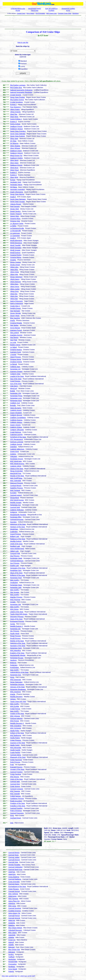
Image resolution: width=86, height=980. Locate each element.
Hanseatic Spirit (16, 182)
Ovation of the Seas (17, 714)
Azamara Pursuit (16, 330)
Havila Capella (15, 750)
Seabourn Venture (17, 129)
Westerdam (14, 529)
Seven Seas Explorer (18, 136)
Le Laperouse (15, 233)
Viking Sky (14, 294)
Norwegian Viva (16, 393)
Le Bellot (13, 226)
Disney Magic (15, 316)
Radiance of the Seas (18, 539)
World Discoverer (16, 243)
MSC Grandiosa (16, 726)
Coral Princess (15, 381)
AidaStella (12, 935)
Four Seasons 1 (16, 107)
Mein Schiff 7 (15, 670)
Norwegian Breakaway (18, 689)
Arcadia (13, 602)
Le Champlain (15, 236)
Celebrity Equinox (16, 420)
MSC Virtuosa (15, 716)
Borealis (13, 405)
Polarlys (11, 971)
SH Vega (13, 141)
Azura (12, 677)
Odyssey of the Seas (17, 687)
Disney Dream (15, 265)
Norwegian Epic (16, 675)
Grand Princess (16, 534)
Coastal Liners (21, 13)
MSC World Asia (16, 461)
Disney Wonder (16, 313)
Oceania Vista (15, 221)
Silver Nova (14, 117)
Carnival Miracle (16, 486)
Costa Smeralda (14, 882)
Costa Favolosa (16, 774)
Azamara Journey (16, 335)
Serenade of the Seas (18, 568)
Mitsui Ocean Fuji (16, 156)
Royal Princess (15, 638)
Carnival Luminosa (17, 442)
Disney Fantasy (16, 262)
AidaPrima (12, 874)
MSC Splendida (16, 481)
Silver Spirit (14, 139)
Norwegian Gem (16, 570)
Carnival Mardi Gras (15, 870)
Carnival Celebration (16, 867)
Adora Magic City (14, 913)
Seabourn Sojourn (17, 153)
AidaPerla (12, 872)
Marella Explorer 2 (17, 626)
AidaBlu (11, 945)
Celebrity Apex (15, 367)
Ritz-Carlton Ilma (16, 88)
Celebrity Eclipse (16, 427)
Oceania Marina (16, 257)
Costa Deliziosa (16, 432)
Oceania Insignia (16, 362)
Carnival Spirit (15, 507)
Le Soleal (13, 347)
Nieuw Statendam (16, 682)
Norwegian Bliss (16, 517)
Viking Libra (14, 267)
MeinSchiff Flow (16, 473)
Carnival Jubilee (14, 857)
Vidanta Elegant (16, 204)
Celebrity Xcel (15, 403)
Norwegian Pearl (16, 578)
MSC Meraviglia (16, 748)
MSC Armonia (13, 899)
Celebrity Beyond (16, 415)
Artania (13, 694)
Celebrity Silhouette (17, 430)
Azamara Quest (16, 352)
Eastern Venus (15, 345)
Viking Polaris (15, 109)
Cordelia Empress (15, 911)
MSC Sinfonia (13, 894)
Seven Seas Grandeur (18, 131)
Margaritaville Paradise (18, 515)
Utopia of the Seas (17, 469)
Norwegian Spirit (16, 648)
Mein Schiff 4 (15, 580)
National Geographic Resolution (21, 92)
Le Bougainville (16, 231)
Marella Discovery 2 (17, 723)
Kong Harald (13, 969)
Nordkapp (12, 967)
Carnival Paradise (16, 808)
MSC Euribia (15, 706)
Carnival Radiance (15, 879)
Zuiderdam (14, 532)
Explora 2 (13, 172)
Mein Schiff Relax (16, 478)
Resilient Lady (15, 546)
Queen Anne (15, 452)
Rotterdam (14, 665)
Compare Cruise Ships (65, 13)
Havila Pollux (15, 731)
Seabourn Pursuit (16, 126)
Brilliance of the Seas (18, 575)
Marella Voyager (16, 503)
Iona (12, 823)
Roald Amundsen (16, 801)
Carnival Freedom (16, 772)
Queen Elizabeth (16, 413)
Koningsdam (15, 667)
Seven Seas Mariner (17, 194)
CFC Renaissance (17, 439)
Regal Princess (15, 636)
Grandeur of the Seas (18, 806)
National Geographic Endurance (21, 90)
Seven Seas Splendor (18, 134)
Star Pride (14, 340)
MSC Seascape (16, 680)
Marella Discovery (16, 697)
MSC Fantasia (15, 490)
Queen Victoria (15, 425)
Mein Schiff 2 (15, 704)
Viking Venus (15, 287)
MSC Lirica (12, 906)
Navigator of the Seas (18, 646)
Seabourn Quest (16, 151)
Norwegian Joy (15, 369)
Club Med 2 (14, 386)
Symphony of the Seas (18, 437)
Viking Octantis (15, 112)
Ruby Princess (15, 762)
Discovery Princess (17, 617)
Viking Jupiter (15, 289)
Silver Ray (14, 114)
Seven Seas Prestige (18, 97)
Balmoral (11, 947)
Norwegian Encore (17, 459)
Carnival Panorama (17, 813)
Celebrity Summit (16, 444)
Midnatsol (12, 952)
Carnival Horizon (14, 860)
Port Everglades (40, 13)
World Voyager (15, 250)
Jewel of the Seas (16, 544)
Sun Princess (15, 563)
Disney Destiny (15, 211)
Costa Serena (15, 786)
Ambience (14, 512)
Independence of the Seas (19, 672)
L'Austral (13, 355)
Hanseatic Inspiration (18, 189)
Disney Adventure (16, 277)
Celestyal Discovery (15, 930)
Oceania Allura (15, 219)
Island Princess (16, 357)
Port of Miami (31, 13)
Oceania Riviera (16, 255)
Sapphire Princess (17, 488)
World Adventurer (16, 240)
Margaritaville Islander (18, 655)
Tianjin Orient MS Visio (18, 702)
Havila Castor (15, 745)
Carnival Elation (14, 884)
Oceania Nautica (16, 350)
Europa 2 (13, 105)
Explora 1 (13, 175)
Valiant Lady (14, 551)
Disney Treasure (16, 214)
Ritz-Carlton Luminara (18, 85)
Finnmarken (13, 964)
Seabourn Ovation (17, 158)
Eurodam (13, 493)
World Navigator (16, 248)
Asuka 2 (13, 238)
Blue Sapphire (15, 318)
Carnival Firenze (14, 916)
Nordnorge (12, 959)
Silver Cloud (14, 170)
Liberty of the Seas (17, 612)
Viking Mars (14, 284)
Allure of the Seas (16, 573)
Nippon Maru (15, 216)
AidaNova (12, 903)
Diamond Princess (17, 483)
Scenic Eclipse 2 (16, 119)
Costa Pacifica (15, 752)
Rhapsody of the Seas (18, 757)
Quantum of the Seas (18, 743)
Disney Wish (15, 209)
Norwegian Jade (16, 587)
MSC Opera (13, 933)
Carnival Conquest (17, 789)
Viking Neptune (16, 282)
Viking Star (14, 299)
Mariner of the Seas (17, 641)
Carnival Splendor (16, 719)
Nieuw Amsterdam (17, 471)
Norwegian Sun (16, 505)
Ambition (13, 454)
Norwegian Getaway (17, 684)
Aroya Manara (15, 328)
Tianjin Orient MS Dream (19, 614)
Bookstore (76, 13)
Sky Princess (15, 631)
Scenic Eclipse (15, 124)
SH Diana (14, 187)
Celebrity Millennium (17, 449)
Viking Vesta (15, 272)
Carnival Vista (13, 862)
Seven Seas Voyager (18, 202)
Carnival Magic (14, 855)
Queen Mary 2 (15, 306)
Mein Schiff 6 (15, 595)
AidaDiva (12, 925)
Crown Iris (12, 940)
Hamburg (13, 660)
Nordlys (11, 954)
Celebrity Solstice (16, 422)
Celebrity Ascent (16, 410)
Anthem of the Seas (17, 733)
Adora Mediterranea (17, 549)
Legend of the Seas (17, 376)
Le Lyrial (13, 342)
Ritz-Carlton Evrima (17, 100)
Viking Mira (14, 270)
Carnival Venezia (14, 918)
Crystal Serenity (16, 95)
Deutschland (15, 498)
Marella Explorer (16, 541)
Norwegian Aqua (16, 401)
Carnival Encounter (17, 519)
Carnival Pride (15, 553)
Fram (12, 765)
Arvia (12, 815)
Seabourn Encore (16, 165)
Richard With (13, 962)
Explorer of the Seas (17, 653)
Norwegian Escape (17, 658)
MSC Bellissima (16, 735)
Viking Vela (14, 274)
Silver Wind (14, 177)
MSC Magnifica (16, 651)
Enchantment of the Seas (17, 887)
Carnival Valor (15, 782)
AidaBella (12, 923)
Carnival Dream (16, 818)
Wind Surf (14, 388)
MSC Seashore (16, 692)
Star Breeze (14, 337)
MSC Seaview (15, 791)
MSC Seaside (15, 794)
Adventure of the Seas (18, 524)
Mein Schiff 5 (15, 607)
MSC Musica (15, 777)
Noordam (13, 522)
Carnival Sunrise (14, 891)
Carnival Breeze (14, 853)
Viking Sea (14, 296)
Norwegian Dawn (16, 585)
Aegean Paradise (14, 865)
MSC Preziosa (15, 600)
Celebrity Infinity (16, 466)
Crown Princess (16, 740)
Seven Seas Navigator (18, 199)
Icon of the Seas (16, 384)
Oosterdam (14, 583)
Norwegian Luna (16, 398)
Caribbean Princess (17, 799)
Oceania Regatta (16, 323)
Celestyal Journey (16, 435)
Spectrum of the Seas (18, 643)
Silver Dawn (14, 163)
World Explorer (15, 253)
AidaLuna (12, 920)
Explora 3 (13, 122)
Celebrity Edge (15, 374)
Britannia (13, 663)
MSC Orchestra (16, 728)
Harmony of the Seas (18, 527)
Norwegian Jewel (16, 558)
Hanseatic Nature (16, 185)
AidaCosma (12, 896)
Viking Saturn (15, 279)
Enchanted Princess (17, 621)
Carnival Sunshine (15, 908)
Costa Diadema (14, 877)
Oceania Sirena (16, 359)
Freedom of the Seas (18, 803)
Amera (12, 320)
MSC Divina (14, 609)
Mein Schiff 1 (15, 711)
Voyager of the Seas (17, 769)
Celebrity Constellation (18, 418)
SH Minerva (14, 143)
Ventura (13, 699)
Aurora (13, 624)
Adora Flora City (14, 901)
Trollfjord (11, 957)
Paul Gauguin (15, 206)
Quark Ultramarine (17, 192)
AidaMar (11, 937)
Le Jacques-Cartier (17, 224)
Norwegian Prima (16, 396)
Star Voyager (15, 592)
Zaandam (13, 447)
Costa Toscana (14, 889)
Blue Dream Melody (15, 928)
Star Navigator (15, 311)
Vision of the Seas (17, 779)
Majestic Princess (16, 597)
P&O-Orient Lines (52, 13)
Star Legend (14, 333)
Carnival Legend (16, 495)
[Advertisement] (43, 22)
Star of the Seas (16, 379)
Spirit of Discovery (17, 301)
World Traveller (15, 245)
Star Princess (15, 556)
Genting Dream (16, 308)
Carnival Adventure (17, 561)
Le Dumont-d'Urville (17, 228)
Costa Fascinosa (16, 760)
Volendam (14, 456)
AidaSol (11, 942)
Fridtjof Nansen (16, 796)
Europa (13, 180)
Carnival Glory (15, 784)
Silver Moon (14, 160)
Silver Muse (14, 168)
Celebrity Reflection (17, 510)
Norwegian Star (16, 604)
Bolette (13, 391)
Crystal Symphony (17, 102)
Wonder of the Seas (17, 476)
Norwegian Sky (15, 629)
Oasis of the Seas (16, 619)
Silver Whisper (15, 148)
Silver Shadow (15, 146)
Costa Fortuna (15, 709)
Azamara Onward (16, 372)
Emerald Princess (16, 767)
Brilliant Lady (15, 536)
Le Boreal (14, 364)
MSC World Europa (17, 500)
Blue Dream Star (14, 950)
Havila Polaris (15, 738)
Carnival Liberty (16, 755)
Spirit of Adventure (17, 304)
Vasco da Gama (16, 408)
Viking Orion (14, 291)
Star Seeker (14, 325)
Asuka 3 (13, 197)
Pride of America (16, 811)
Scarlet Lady (15, 566)
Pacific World (15, 634)
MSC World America (17, 464)
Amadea (13, 260)
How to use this (23, 42)
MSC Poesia (15, 721)
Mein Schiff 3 (15, 590)
